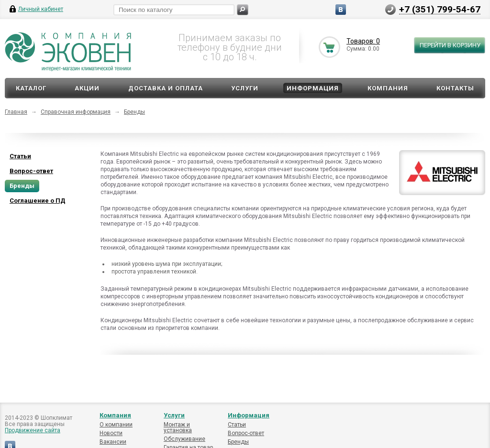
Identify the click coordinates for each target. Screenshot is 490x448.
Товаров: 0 (363, 41)
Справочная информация (76, 112)
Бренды (134, 112)
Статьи (237, 425)
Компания (388, 88)
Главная (16, 112)
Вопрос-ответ (246, 433)
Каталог (31, 88)
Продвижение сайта (33, 430)
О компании (116, 425)
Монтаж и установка (178, 427)
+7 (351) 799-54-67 (440, 9)
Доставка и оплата (166, 88)
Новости (111, 433)
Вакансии (113, 442)
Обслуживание (184, 439)
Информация (313, 88)
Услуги (245, 88)
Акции (87, 88)
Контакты (455, 88)
